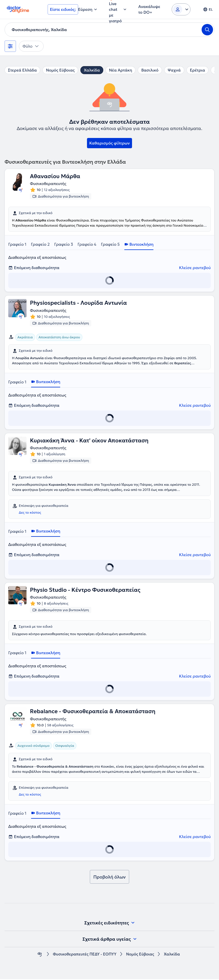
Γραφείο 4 (87, 245)
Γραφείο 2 (40, 245)
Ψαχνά (174, 70)
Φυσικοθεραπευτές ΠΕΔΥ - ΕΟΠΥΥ (84, 955)
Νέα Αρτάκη (120, 70)
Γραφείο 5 (110, 245)
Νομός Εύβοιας (60, 70)
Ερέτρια (198, 70)
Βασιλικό (150, 70)
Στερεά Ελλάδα (22, 70)
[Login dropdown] (181, 9)
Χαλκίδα (92, 70)
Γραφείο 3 (64, 245)
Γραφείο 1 (17, 245)
